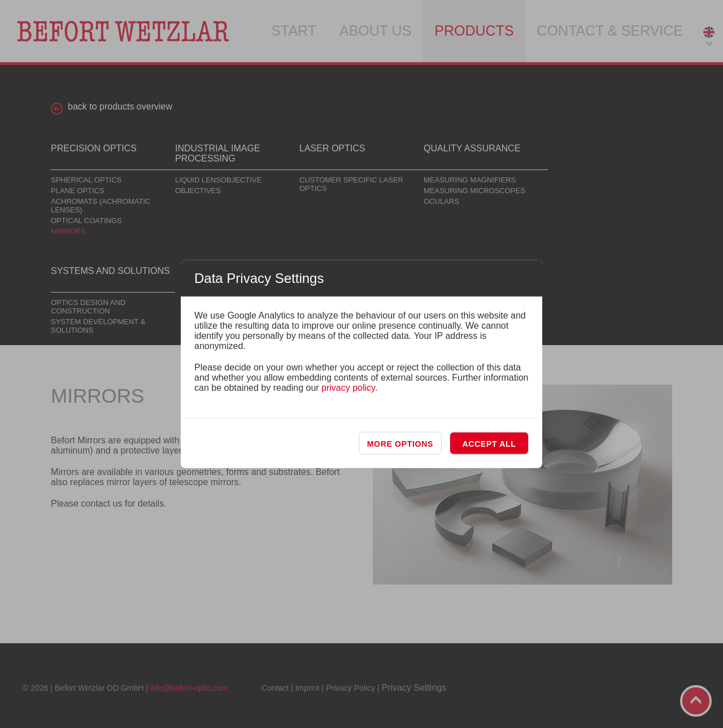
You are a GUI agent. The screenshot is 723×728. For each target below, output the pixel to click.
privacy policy (348, 387)
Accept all (489, 443)
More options (400, 443)
